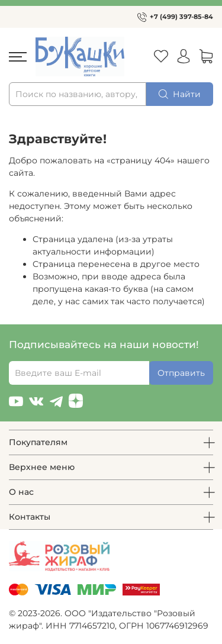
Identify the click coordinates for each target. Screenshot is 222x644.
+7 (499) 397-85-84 (181, 17)
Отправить (181, 373)
